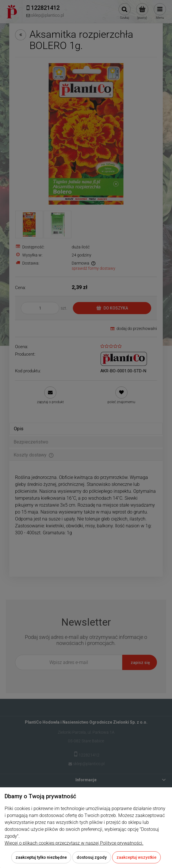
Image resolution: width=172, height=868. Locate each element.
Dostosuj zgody (92, 857)
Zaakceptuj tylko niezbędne (41, 857)
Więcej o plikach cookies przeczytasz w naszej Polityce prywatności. (74, 843)
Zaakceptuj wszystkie (136, 857)
